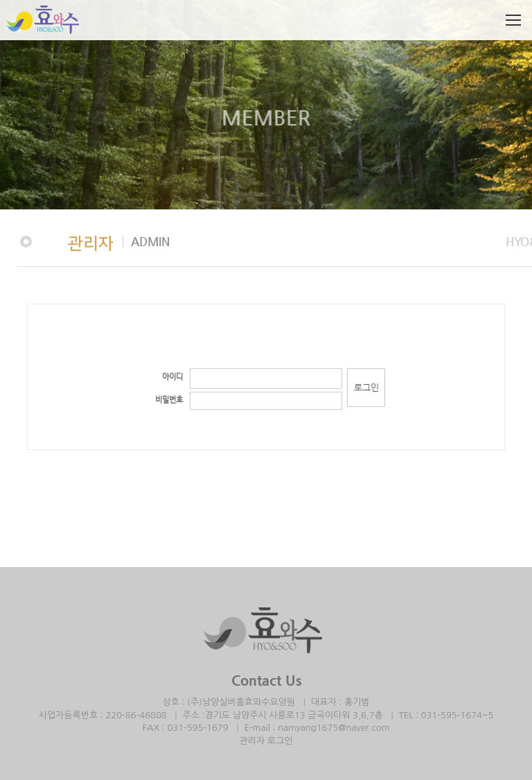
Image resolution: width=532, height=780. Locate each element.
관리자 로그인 (266, 741)
